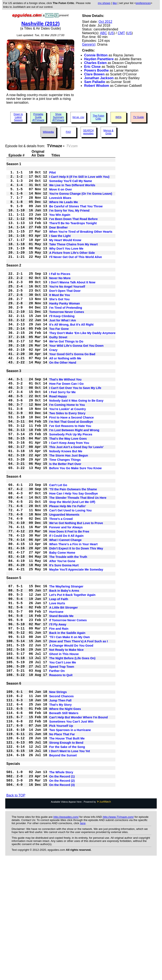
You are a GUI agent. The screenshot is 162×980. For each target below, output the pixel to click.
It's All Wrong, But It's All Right (71, 355)
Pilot (52, 174)
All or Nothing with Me (65, 396)
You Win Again (60, 224)
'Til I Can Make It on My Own (70, 728)
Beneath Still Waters (64, 818)
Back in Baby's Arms (64, 672)
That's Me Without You (65, 420)
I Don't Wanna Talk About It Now (72, 305)
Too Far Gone (59, 360)
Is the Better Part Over (65, 522)
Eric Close (92, 67)
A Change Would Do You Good (71, 738)
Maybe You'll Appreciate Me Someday (76, 648)
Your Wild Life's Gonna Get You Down (76, 381)
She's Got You (59, 325)
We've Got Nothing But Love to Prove (76, 592)
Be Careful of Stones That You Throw (76, 214)
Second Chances (61, 798)
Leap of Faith (59, 682)
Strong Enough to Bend (66, 854)
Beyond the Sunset (63, 869)
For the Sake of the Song (67, 859)
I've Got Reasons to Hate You (70, 476)
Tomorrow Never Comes (67, 340)
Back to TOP (16, 914)
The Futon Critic (98, 117)
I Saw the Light (60, 250)
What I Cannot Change (65, 612)
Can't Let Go (58, 546)
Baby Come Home (62, 627)
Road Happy (58, 441)
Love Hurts (57, 687)
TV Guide (138, 117)
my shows (104, 3)
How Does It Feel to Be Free (69, 602)
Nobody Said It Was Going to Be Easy (76, 446)
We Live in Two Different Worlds (72, 189)
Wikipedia (48, 132)
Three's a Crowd (61, 587)
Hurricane (56, 697)
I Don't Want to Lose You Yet (70, 864)
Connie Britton (96, 55)
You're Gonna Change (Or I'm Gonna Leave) (81, 199)
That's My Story (60, 808)
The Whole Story (61, 888)
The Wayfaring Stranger (66, 667)
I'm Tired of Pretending (66, 335)
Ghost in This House (64, 748)
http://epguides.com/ (66, 936)
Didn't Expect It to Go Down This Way (76, 622)
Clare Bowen (94, 74)
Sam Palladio (95, 82)
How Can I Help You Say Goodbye (74, 556)
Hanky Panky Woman (64, 330)
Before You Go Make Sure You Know (75, 527)
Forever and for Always (66, 597)
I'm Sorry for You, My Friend (69, 219)
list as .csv (78, 117)
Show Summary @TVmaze (58, 117)
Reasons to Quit (61, 773)
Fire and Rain (59, 718)
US (111, 33)
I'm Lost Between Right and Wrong (74, 481)
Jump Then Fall (60, 803)
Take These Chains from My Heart (73, 260)
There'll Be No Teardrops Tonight (73, 235)
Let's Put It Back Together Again (72, 677)
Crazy (53, 386)
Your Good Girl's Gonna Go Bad (72, 391)
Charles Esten (95, 63)
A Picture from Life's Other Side (72, 270)
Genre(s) (89, 44)
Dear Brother (58, 240)
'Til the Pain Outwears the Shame (73, 551)
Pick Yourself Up (61, 833)
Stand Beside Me (61, 703)
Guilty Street (58, 371)
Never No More (60, 300)
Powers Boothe (96, 70)
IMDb (118, 117)
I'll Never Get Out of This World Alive (76, 275)
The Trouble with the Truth (68, 632)
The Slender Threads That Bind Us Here (78, 561)
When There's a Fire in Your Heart (73, 617)
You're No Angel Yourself (67, 310)
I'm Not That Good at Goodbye (71, 471)
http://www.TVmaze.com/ (118, 936)
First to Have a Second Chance (71, 466)
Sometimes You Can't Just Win (71, 828)
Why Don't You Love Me (66, 265)
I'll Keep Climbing (62, 345)
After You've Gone (62, 637)
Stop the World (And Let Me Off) (72, 567)
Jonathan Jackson (99, 78)
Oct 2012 (105, 22)
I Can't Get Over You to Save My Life (75, 431)
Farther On (57, 768)
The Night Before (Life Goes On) (72, 753)
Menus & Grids (108, 132)
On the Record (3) (62, 904)
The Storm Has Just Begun (69, 512)
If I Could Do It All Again (66, 607)
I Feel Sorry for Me (62, 436)
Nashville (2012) (40, 24)
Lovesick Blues (60, 204)
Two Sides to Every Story (67, 461)
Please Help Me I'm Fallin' (67, 572)
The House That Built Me (67, 849)
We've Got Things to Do (66, 376)
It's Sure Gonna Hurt (64, 643)
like (115, 3)
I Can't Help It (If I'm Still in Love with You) (79, 179)
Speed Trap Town (62, 763)
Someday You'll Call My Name (71, 184)
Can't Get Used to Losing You (70, 577)
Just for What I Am (63, 350)
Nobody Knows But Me (66, 507)
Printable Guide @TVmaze (38, 117)
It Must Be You (60, 320)
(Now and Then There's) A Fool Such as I (78, 733)
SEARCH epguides (88, 132)
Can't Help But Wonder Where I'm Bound (78, 823)
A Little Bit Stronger (63, 692)
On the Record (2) (62, 898)
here (83, 942)
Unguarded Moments (64, 582)
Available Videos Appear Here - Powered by (81, 921)
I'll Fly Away (58, 713)
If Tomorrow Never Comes (68, 708)
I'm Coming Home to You (67, 451)
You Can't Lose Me (63, 758)
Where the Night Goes (65, 813)
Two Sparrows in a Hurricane (70, 839)
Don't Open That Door (65, 315)
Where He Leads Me (63, 209)
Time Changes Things (65, 517)
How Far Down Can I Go (66, 425)
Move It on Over (61, 194)
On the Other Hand (63, 401)
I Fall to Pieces (60, 295)
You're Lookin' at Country (67, 456)
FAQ (68, 132)
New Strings (58, 793)
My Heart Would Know (65, 255)
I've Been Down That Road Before (73, 230)
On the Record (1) (62, 893)
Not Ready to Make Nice (66, 743)
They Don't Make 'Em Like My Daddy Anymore (82, 366)
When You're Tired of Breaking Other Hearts (81, 245)
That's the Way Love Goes (68, 491)
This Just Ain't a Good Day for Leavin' (76, 502)
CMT (121, 33)
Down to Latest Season (18, 117)
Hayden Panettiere (99, 59)
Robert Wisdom (97, 86)
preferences (143, 3)
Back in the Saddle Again (67, 723)
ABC (103, 33)
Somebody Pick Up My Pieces (71, 486)
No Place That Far (62, 844)
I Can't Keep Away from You (69, 496)
